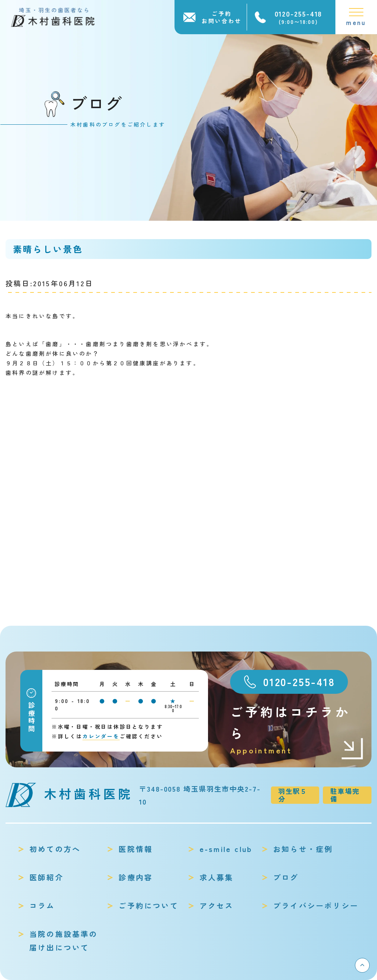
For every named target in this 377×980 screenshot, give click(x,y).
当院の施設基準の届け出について (64, 941)
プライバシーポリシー (316, 906)
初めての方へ (55, 849)
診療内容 (136, 877)
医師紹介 (47, 877)
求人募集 (217, 877)
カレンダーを (101, 736)
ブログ (286, 877)
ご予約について (148, 906)
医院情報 (136, 849)
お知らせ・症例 (303, 849)
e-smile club (226, 849)
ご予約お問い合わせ (222, 17)
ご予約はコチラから (297, 730)
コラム (42, 906)
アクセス (217, 906)
